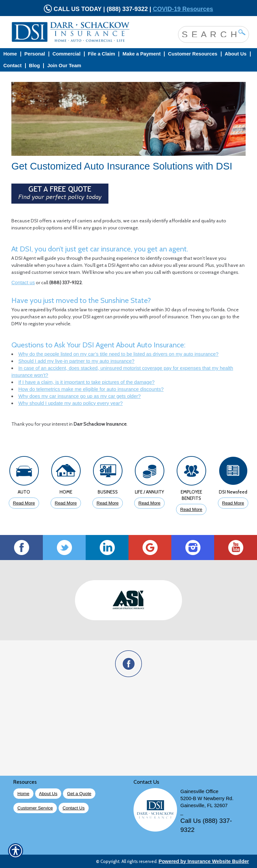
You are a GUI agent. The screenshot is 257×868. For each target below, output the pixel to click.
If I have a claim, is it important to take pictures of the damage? (87, 382)
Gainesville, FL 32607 (204, 805)
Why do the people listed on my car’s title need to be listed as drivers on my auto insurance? (118, 354)
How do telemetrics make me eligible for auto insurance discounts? (91, 389)
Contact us (23, 283)
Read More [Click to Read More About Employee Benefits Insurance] (191, 509)
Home (23, 794)
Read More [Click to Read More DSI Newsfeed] (233, 503)
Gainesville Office (199, 791)
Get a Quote (79, 794)
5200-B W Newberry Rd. (207, 798)
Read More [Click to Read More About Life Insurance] (150, 503)
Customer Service (35, 808)
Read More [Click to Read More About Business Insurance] (108, 503)
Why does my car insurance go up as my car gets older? (80, 396)
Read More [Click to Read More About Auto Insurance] (24, 503)
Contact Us (74, 808)
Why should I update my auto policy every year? (71, 403)
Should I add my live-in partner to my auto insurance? (76, 361)
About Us (48, 794)
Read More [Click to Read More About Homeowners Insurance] (66, 503)
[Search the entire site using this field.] (208, 34)
